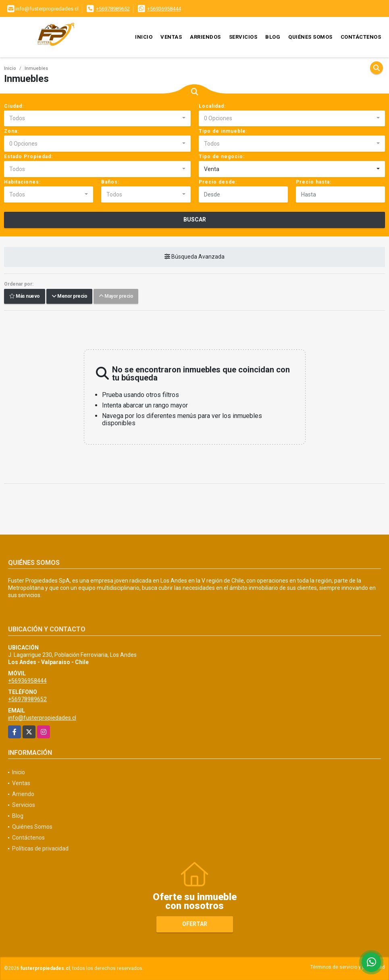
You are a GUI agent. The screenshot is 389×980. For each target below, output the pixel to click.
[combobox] (97, 119)
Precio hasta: (314, 182)
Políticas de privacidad (40, 848)
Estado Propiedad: (28, 157)
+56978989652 (113, 9)
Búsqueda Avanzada (194, 257)
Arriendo (23, 794)
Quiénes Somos (310, 37)
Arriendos (205, 37)
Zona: (11, 131)
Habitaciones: (22, 182)
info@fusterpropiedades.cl (42, 718)
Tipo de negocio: (222, 157)
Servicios (243, 37)
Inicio (144, 37)
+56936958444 (164, 9)
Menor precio (69, 297)
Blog (273, 37)
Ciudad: (14, 106)
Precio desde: (218, 182)
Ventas (171, 37)
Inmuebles (36, 68)
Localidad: (212, 106)
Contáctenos (361, 37)
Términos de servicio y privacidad (348, 967)
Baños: (110, 182)
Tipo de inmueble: (223, 131)
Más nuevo (25, 297)
